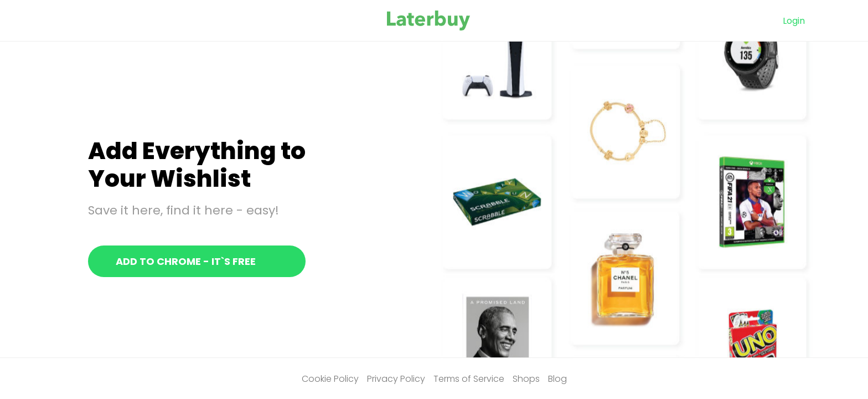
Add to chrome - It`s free (186, 261)
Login (794, 21)
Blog (557, 379)
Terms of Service (469, 379)
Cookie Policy (330, 379)
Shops (526, 379)
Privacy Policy (396, 379)
